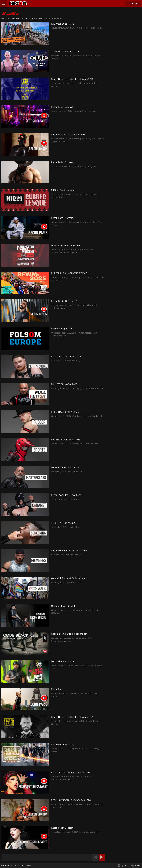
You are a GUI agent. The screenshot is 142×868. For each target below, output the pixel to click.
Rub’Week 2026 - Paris (63, 24)
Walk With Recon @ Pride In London (70, 578)
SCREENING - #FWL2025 (64, 523)
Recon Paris (57, 689)
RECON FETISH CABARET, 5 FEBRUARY (71, 772)
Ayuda (124, 866)
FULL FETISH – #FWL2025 (64, 384)
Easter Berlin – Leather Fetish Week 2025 (72, 717)
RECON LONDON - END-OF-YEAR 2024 (71, 800)
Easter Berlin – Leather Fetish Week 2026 (72, 79)
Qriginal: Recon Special (63, 606)
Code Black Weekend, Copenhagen (69, 634)
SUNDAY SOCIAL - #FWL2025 (66, 357)
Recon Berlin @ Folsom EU (65, 301)
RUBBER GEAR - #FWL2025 (65, 412)
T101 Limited (8, 866)
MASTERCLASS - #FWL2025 (65, 467)
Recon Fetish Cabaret (62, 107)
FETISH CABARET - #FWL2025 (66, 495)
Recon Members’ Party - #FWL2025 (69, 551)
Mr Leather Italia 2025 (63, 662)
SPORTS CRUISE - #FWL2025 (66, 440)
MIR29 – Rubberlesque (63, 190)
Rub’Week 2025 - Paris (63, 745)
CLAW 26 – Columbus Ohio (65, 52)
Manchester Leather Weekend (67, 246)
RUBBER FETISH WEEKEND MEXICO (69, 273)
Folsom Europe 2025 (62, 329)
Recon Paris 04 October (63, 218)
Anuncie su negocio (24, 866)
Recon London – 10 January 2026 (68, 135)
